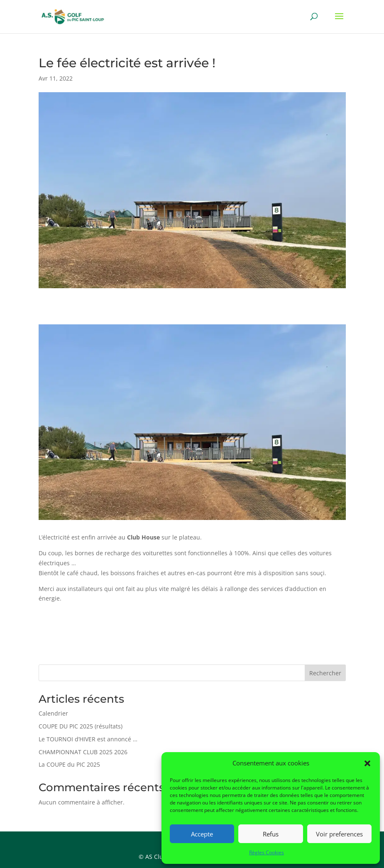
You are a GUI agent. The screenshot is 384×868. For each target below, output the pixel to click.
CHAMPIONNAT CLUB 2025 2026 (83, 752)
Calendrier (53, 713)
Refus (271, 834)
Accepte (202, 834)
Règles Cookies (267, 852)
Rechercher (325, 673)
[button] (367, 763)
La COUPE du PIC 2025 (69, 764)
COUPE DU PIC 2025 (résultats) (81, 726)
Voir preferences (339, 834)
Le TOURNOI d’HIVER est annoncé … (88, 739)
